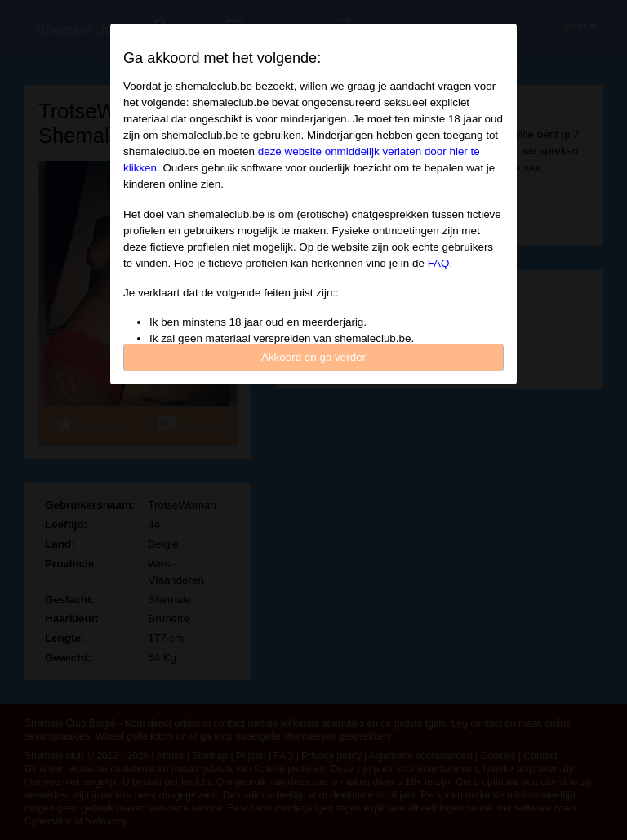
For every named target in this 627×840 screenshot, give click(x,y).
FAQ (439, 263)
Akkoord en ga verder (313, 357)
